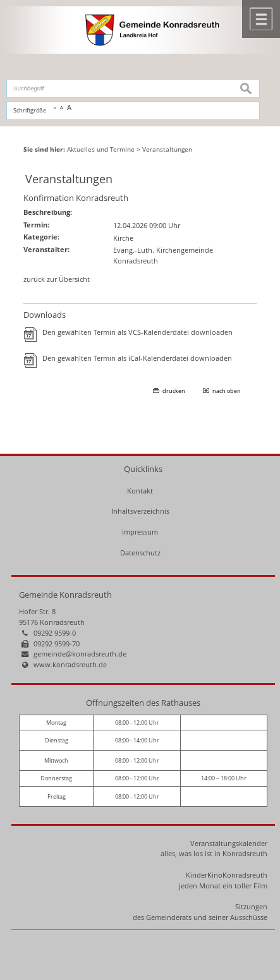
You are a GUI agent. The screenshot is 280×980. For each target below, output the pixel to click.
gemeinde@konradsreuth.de (80, 654)
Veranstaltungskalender (229, 843)
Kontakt (140, 491)
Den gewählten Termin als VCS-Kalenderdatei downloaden (137, 332)
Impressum (140, 532)
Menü (261, 19)
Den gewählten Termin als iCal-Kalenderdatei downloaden (137, 358)
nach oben (227, 391)
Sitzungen (251, 906)
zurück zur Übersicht (57, 279)
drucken (174, 391)
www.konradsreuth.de (70, 664)
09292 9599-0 (55, 633)
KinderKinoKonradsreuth (227, 875)
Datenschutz (140, 553)
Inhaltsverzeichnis (140, 511)
